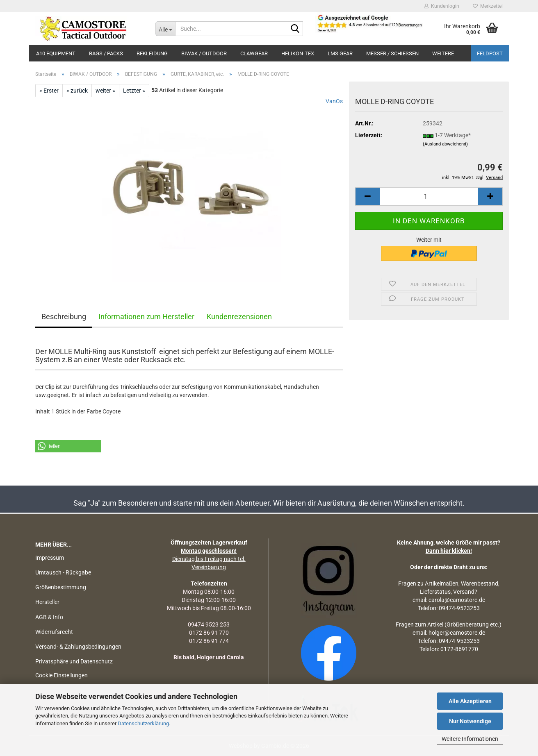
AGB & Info (49, 617)
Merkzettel (488, 6)
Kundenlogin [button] (442, 6)
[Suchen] (295, 29)
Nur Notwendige (470, 721)
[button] (367, 196)
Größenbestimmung (61, 587)
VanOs (334, 101)
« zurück (77, 91)
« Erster (49, 91)
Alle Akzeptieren (470, 701)
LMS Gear (340, 53)
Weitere (443, 53)
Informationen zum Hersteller (146, 317)
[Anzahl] (429, 196)
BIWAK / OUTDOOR (204, 53)
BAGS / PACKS (106, 53)
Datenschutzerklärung (143, 723)
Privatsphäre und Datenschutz (74, 661)
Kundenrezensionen (239, 317)
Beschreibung (64, 317)
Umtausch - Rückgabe (63, 572)
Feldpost (490, 53)
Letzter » (134, 91)
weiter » (105, 91)
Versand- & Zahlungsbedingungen (78, 647)
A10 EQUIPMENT (56, 53)
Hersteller (47, 602)
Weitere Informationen (470, 739)
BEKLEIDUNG (152, 53)
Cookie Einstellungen (62, 675)
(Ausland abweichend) (445, 144)
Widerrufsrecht (54, 632)
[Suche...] (165, 29)
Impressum (50, 558)
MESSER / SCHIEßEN (392, 53)
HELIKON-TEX (298, 53)
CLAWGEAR (254, 53)
